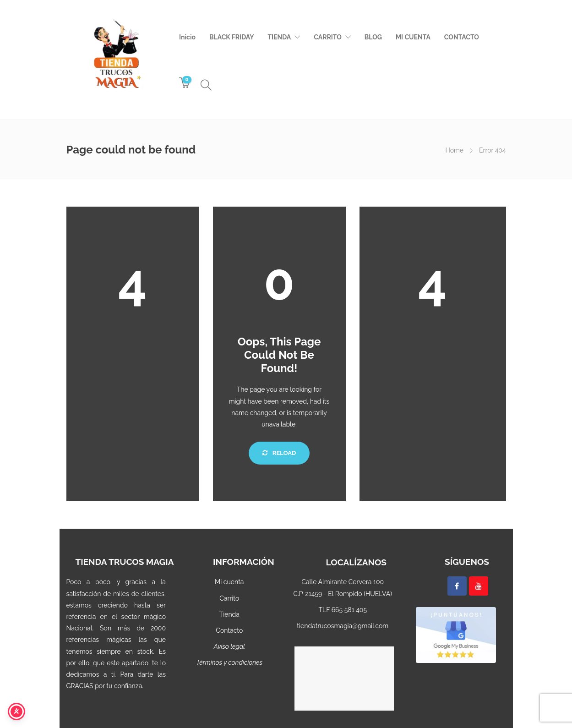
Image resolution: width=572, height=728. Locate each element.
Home (454, 150)
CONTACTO (462, 37)
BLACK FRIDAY (232, 37)
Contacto (229, 630)
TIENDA (279, 37)
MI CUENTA (413, 37)
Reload (279, 453)
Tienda (229, 614)
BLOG (373, 37)
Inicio (187, 37)
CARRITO (328, 37)
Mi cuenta (229, 582)
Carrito (229, 598)
